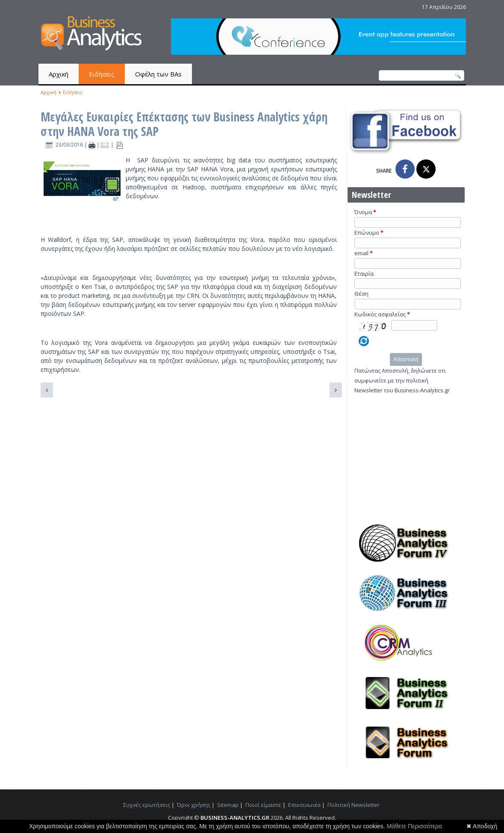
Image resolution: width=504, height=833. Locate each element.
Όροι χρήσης (194, 805)
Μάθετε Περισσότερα (414, 826)
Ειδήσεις (102, 74)
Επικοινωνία (304, 805)
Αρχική (59, 74)
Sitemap (228, 805)
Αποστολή (406, 359)
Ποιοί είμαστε (263, 805)
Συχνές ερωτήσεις (147, 805)
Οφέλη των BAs (158, 74)
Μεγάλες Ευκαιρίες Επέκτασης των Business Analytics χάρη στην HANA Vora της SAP (184, 124)
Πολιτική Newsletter (354, 805)
